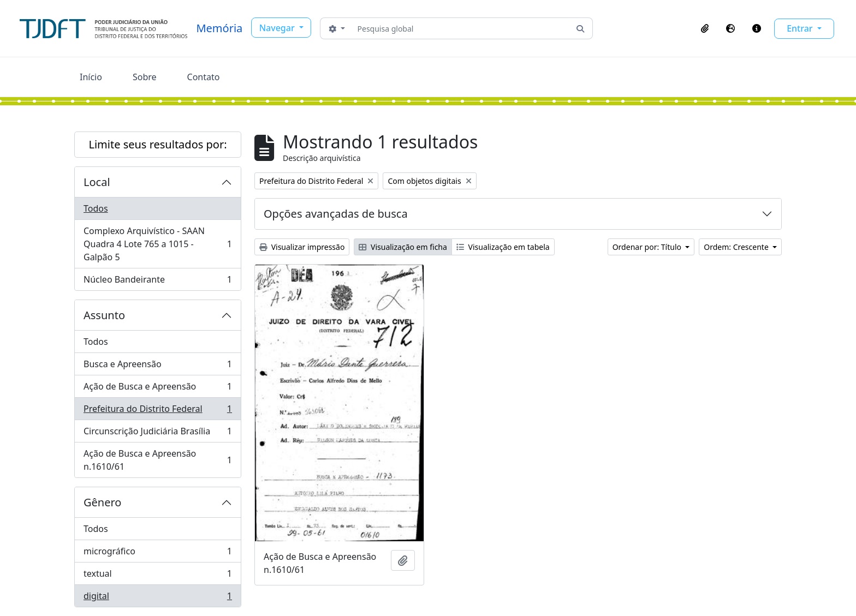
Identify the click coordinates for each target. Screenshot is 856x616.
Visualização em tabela (503, 247)
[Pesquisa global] (461, 28)
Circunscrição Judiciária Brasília (157, 433)
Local (97, 182)
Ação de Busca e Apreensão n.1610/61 (157, 460)
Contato (204, 77)
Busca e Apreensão (157, 366)
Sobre (145, 77)
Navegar (278, 28)
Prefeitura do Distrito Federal (157, 411)
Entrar (801, 28)
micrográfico (157, 554)
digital (157, 598)
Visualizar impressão (302, 247)
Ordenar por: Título (648, 247)
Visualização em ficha (403, 247)
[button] (705, 28)
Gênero (102, 502)
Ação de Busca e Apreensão (157, 389)
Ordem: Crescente (737, 247)
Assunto (104, 315)
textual (157, 576)
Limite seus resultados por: (157, 144)
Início (91, 77)
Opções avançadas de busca (336, 214)
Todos (96, 208)
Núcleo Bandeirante (157, 282)
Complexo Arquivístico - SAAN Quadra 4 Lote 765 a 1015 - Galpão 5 (157, 244)
